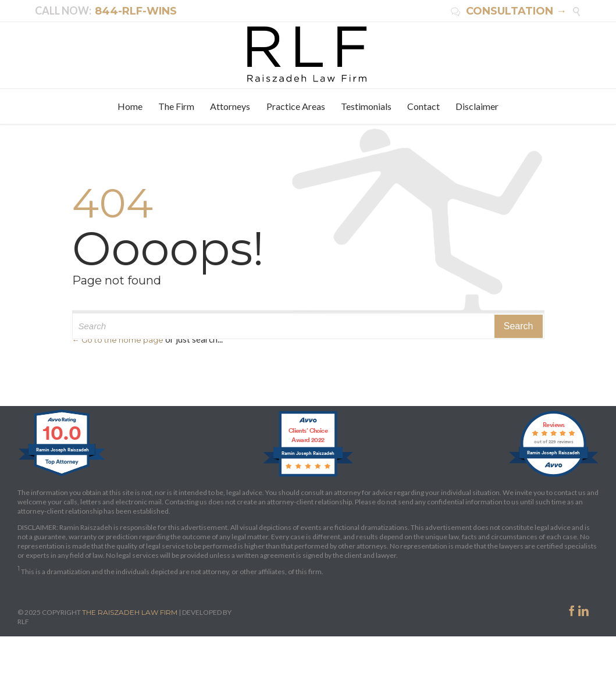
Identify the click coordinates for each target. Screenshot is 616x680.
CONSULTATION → (509, 11)
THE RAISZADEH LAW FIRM (130, 612)
